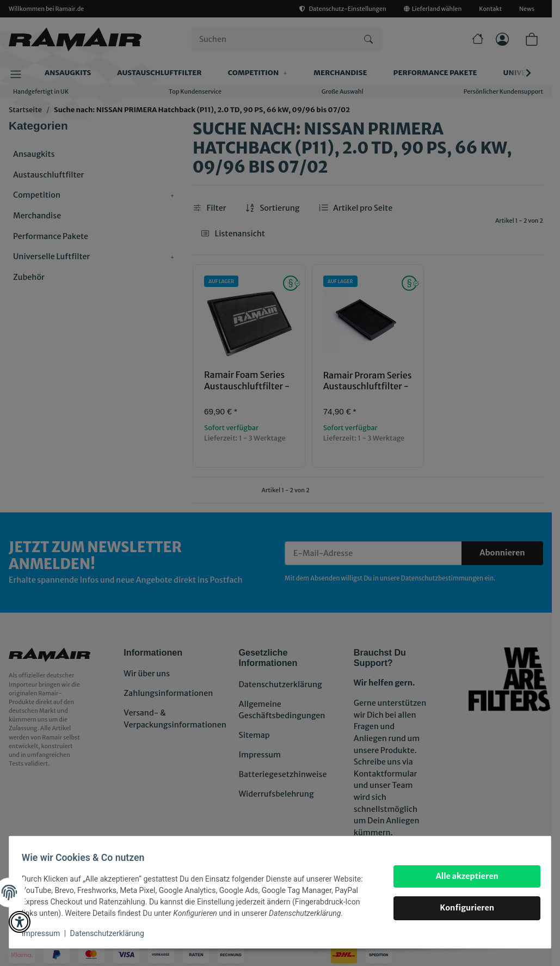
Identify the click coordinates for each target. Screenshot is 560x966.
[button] (20, 922)
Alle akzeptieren (462, 876)
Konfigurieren (462, 908)
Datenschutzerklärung (112, 933)
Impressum (46, 933)
